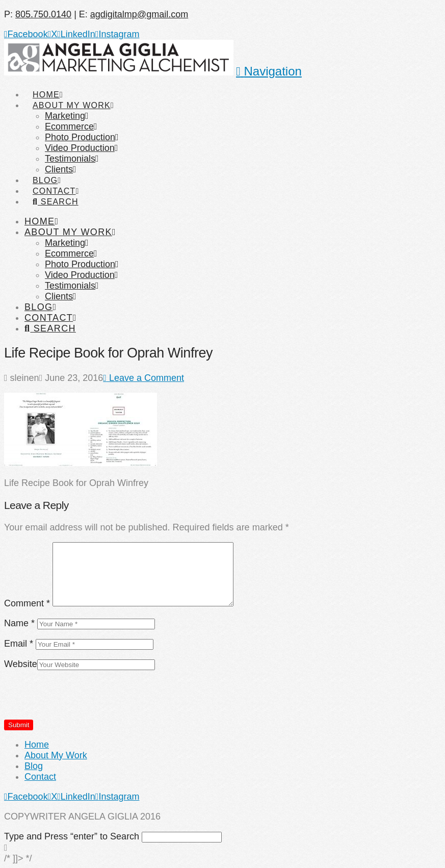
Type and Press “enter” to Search (72, 836)
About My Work (56, 755)
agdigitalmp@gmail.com (139, 14)
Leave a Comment (143, 378)
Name (19, 623)
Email (19, 644)
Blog (34, 766)
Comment (27, 603)
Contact (40, 777)
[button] (269, 71)
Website (21, 664)
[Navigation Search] (55, 192)
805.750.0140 (43, 14)
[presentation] (82, 699)
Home (37, 745)
